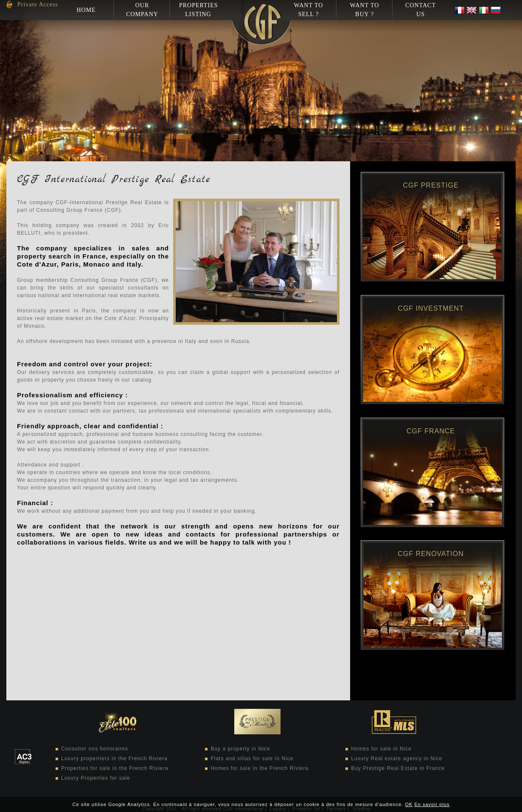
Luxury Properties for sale (96, 778)
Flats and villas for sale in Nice (252, 759)
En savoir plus (432, 804)
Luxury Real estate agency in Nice (397, 759)
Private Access (38, 4)
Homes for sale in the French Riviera (260, 768)
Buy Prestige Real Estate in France (398, 768)
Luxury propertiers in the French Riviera (114, 759)
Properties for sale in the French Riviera (115, 768)
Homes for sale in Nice (381, 749)
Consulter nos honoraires (95, 749)
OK (409, 804)
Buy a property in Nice (240, 749)
